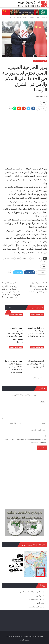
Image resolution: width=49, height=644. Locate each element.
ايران (18, 258)
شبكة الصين (40, 603)
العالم (33, 258)
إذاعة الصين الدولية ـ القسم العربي (32, 592)
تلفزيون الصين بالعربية (37, 599)
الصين (39, 258)
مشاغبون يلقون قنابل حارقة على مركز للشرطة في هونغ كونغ (38, 289)
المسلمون (25, 258)
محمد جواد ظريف (9, 258)
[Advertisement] (24, 138)
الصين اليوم (40, 596)
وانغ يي (44, 262)
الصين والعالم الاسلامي (40, 61)
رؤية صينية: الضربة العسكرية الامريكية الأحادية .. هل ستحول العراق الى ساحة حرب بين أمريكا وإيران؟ (11, 292)
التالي (34, 378)
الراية (22, 640)
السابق (41, 378)
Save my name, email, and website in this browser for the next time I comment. (26, 441)
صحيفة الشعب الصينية (37, 607)
